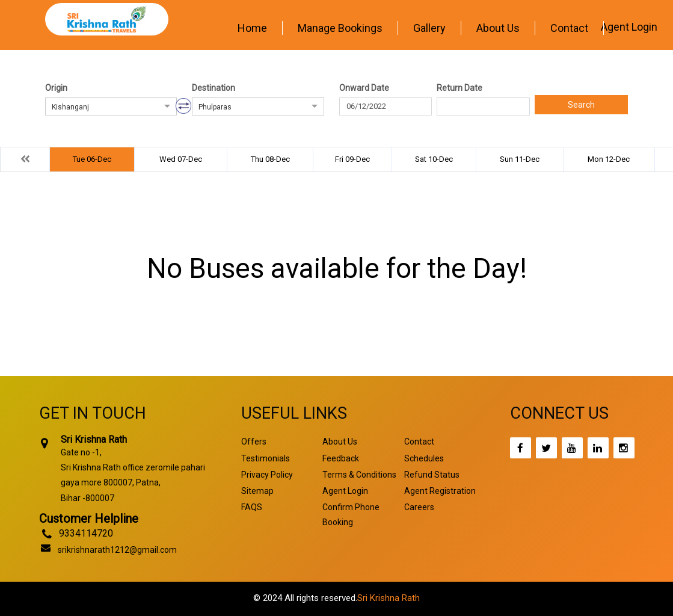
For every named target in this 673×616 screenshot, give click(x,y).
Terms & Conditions (359, 475)
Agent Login (629, 27)
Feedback (341, 458)
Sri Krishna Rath (389, 598)
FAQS (252, 507)
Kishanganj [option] (70, 107)
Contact (569, 28)
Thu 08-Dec (270, 159)
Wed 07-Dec (181, 159)
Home (252, 28)
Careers (419, 507)
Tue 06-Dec (92, 159)
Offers (254, 442)
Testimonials (266, 458)
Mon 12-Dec (609, 159)
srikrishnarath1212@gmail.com (117, 550)
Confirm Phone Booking (351, 515)
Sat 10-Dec (434, 159)
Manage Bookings (340, 28)
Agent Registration (440, 491)
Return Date (459, 88)
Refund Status (432, 475)
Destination (214, 88)
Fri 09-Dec (352, 159)
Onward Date (364, 88)
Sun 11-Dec (520, 159)
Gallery (429, 28)
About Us (498, 28)
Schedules (424, 458)
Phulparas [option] (215, 107)
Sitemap (257, 491)
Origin (56, 88)
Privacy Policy (267, 475)
